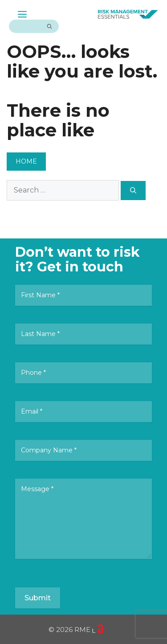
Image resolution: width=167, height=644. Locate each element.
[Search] (49, 26)
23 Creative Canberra (98, 629)
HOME (26, 161)
